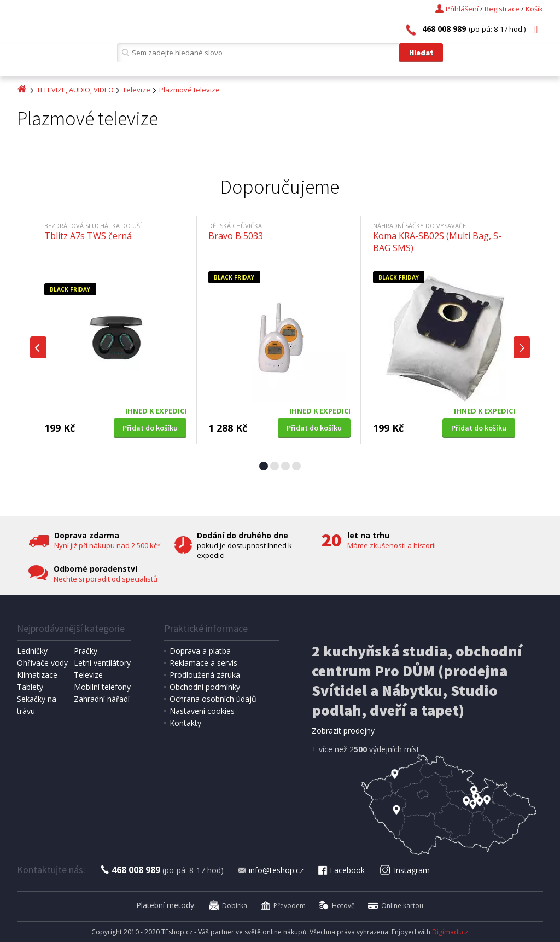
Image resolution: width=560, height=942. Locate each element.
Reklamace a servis (203, 663)
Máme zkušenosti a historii (392, 545)
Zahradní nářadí (102, 699)
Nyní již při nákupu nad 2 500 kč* (107, 545)
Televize (136, 90)
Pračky (86, 651)
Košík (534, 9)
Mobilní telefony (102, 687)
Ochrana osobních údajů (213, 699)
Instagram (404, 870)
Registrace (502, 9)
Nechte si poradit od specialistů (106, 579)
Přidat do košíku (150, 428)
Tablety (30, 687)
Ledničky (32, 651)
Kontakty (185, 723)
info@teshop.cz (270, 870)
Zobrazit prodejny (343, 731)
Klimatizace (37, 675)
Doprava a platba (200, 651)
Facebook (341, 870)
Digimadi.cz (450, 932)
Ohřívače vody (42, 663)
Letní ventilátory (102, 663)
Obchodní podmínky (205, 687)
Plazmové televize (189, 90)
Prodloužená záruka (205, 675)
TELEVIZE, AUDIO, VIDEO (75, 90)
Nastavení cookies (202, 711)
